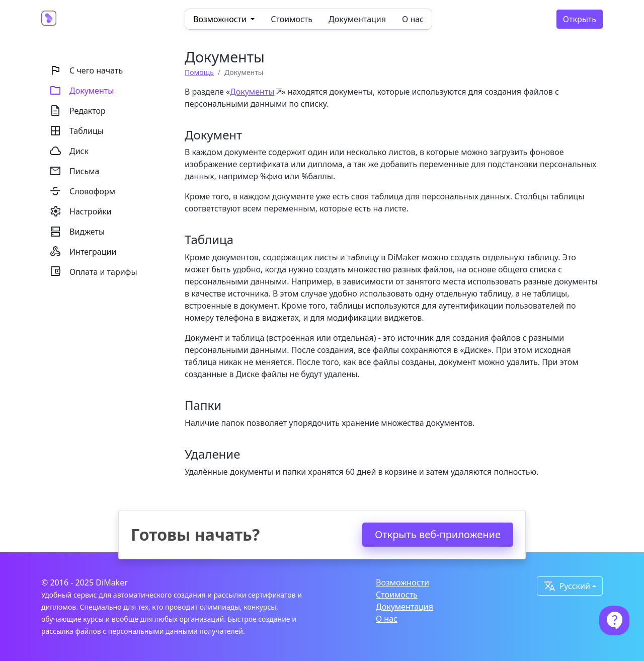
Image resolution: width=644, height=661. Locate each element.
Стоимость (292, 19)
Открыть (580, 19)
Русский (567, 586)
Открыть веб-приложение (438, 534)
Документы (252, 92)
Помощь (199, 72)
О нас (413, 19)
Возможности (403, 582)
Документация (357, 19)
